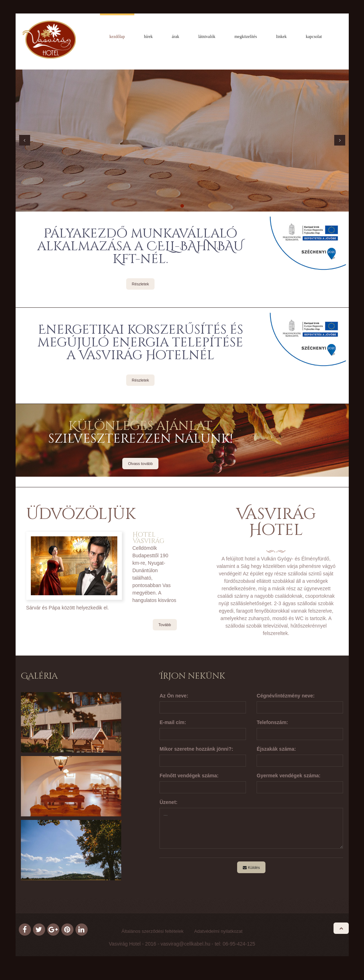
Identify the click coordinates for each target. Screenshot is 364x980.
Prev (25, 142)
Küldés (251, 869)
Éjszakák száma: (276, 751)
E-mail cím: (173, 724)
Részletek (140, 286)
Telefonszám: (272, 724)
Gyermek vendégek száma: (289, 777)
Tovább (165, 626)
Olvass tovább (140, 465)
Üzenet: (169, 804)
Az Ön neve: (174, 697)
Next (340, 142)
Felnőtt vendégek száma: (189, 777)
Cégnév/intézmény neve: (285, 697)
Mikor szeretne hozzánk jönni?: (196, 751)
